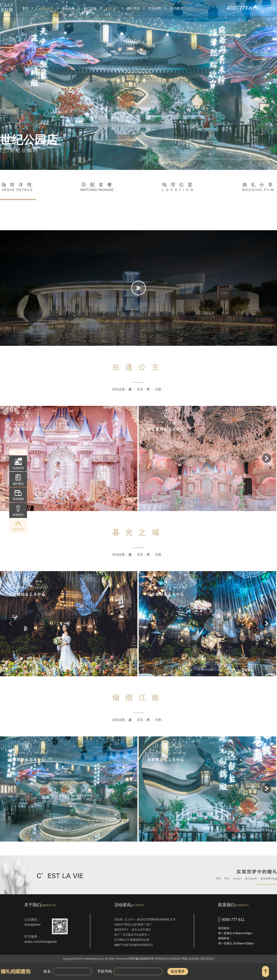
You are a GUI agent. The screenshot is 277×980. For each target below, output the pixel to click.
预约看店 (18, 480)
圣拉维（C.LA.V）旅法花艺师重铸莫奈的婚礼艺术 (145, 919)
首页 (25, 8)
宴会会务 (69, 8)
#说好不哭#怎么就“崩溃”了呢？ (133, 925)
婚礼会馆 (47, 8)
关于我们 (40, 905)
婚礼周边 (133, 8)
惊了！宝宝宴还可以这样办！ (132, 935)
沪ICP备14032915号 (141, 959)
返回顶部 (18, 526)
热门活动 (90, 8)
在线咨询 (18, 464)
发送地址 (18, 511)
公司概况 (176, 8)
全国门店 (111, 8)
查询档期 (18, 495)
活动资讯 (129, 905)
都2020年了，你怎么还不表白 (133, 930)
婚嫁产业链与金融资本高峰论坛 (134, 945)
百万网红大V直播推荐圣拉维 (132, 940)
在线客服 (270, 8)
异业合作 (155, 8)
